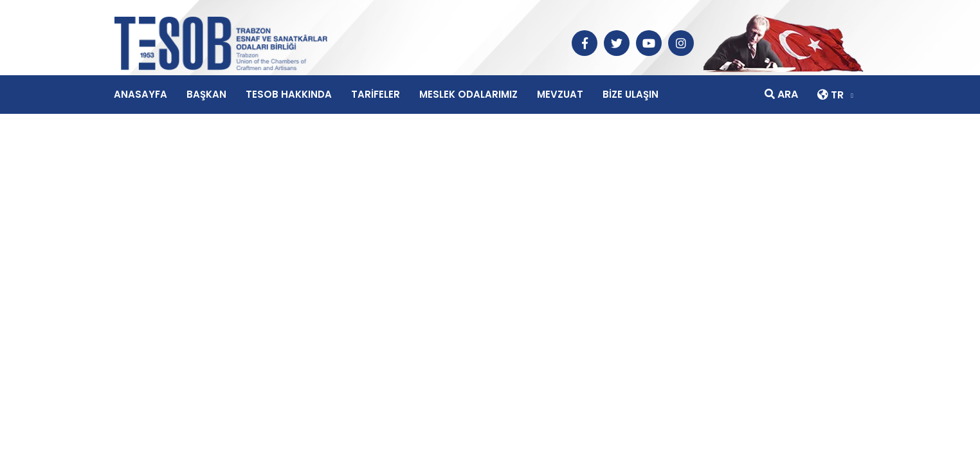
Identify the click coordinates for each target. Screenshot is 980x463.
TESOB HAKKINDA (289, 94)
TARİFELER (376, 94)
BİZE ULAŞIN (631, 94)
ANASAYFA (141, 94)
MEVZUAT (560, 94)
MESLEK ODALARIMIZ (468, 94)
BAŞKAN (206, 94)
